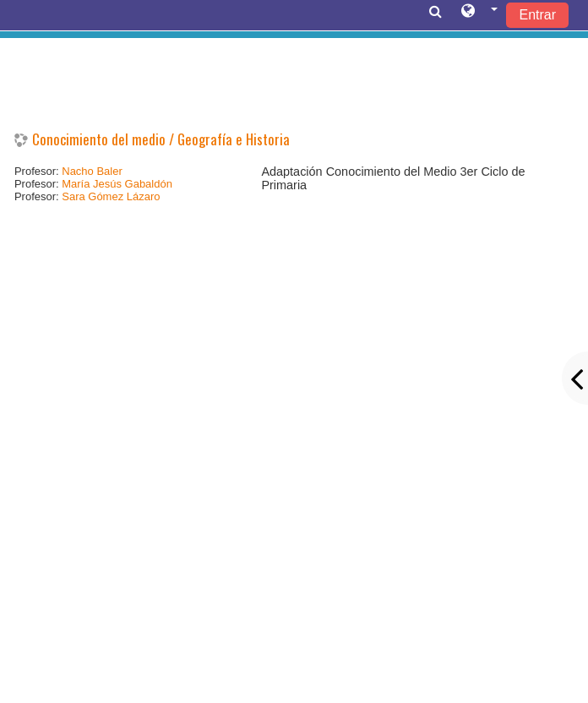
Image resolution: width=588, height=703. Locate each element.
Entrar (537, 15)
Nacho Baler (92, 171)
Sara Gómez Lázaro (111, 196)
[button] (479, 14)
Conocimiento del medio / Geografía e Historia (161, 139)
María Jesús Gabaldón (117, 184)
